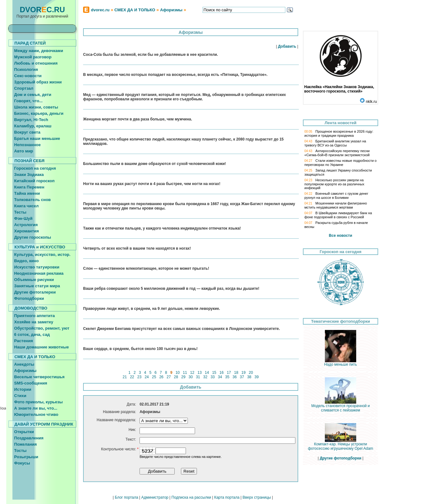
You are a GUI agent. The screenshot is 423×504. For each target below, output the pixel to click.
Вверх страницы (256, 497)
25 (154, 377)
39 (256, 377)
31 (198, 377)
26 (161, 377)
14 (207, 373)
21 (125, 377)
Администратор (155, 497)
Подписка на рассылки (191, 497)
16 (221, 373)
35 (227, 377)
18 (236, 373)
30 (191, 377)
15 (214, 373)
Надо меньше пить (341, 363)
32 (205, 377)
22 (132, 377)
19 (244, 373)
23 (139, 377)
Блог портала (127, 497)
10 (177, 373)
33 (213, 377)
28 (176, 377)
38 (249, 377)
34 (220, 377)
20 (251, 373)
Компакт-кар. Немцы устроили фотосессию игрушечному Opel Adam (341, 445)
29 (183, 377)
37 (242, 377)
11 (185, 373)
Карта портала (227, 497)
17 (229, 373)
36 (235, 377)
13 (199, 373)
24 (147, 377)
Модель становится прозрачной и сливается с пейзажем (341, 406)
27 (169, 377)
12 (192, 373)
